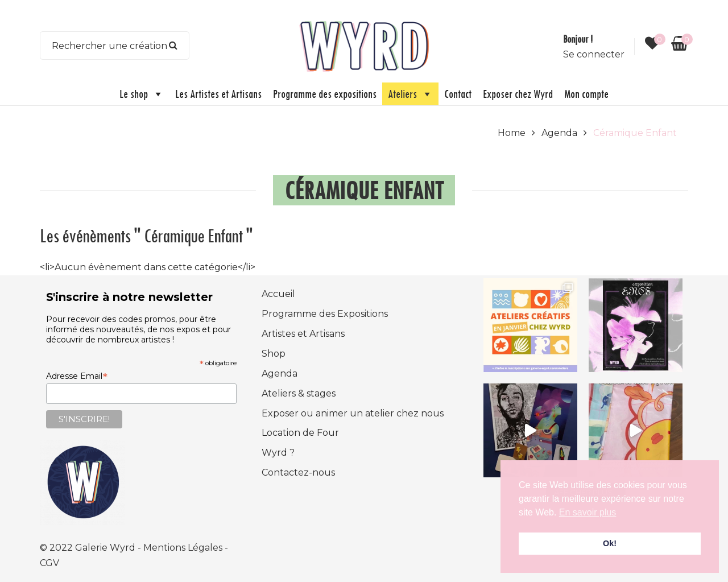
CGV (49, 563)
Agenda (559, 133)
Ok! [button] (610, 543)
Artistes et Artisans (303, 334)
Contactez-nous (298, 472)
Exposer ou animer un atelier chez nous (353, 413)
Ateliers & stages (299, 393)
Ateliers (410, 94)
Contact (458, 94)
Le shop (142, 94)
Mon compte (586, 94)
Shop (274, 354)
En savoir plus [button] (588, 512)
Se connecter (594, 54)
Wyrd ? (278, 453)
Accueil (278, 294)
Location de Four (300, 433)
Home (512, 133)
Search (173, 46)
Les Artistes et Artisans (218, 94)
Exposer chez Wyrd (518, 94)
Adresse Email (77, 376)
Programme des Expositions (325, 314)
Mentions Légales (184, 548)
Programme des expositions (325, 94)
